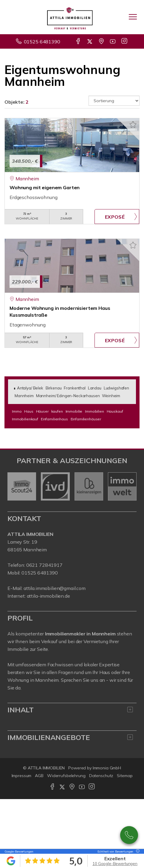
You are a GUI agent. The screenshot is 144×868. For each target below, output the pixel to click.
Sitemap (125, 776)
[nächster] (130, 486)
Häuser (43, 411)
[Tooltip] (137, 852)
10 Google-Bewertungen (115, 864)
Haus (29, 411)
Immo (17, 411)
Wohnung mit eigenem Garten (45, 187)
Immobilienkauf (25, 419)
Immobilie (75, 411)
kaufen (58, 411)
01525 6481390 (42, 42)
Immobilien (95, 411)
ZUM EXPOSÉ (117, 217)
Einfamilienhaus (55, 419)
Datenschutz (101, 776)
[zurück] (14, 486)
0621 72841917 (44, 565)
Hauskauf (115, 411)
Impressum (22, 776)
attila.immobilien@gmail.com (55, 588)
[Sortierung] (114, 101)
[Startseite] (72, 17)
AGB (39, 776)
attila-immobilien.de (48, 596)
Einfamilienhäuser (86, 419)
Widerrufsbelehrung (66, 776)
